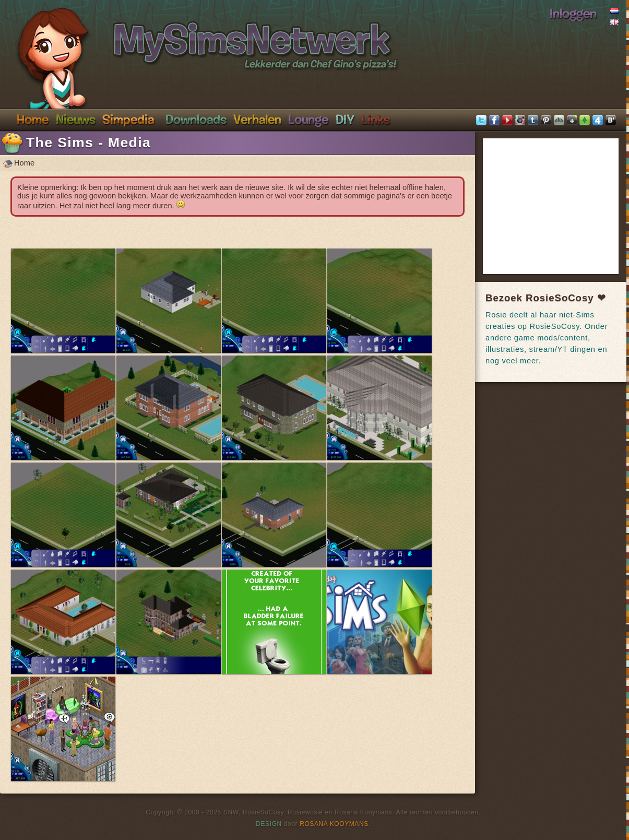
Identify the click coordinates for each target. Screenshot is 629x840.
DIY (345, 119)
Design (269, 824)
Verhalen (257, 119)
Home (33, 119)
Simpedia (128, 119)
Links (376, 119)
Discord (308, 119)
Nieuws (76, 119)
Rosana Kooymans (334, 824)
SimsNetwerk (191, 36)
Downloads (196, 119)
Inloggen (573, 13)
